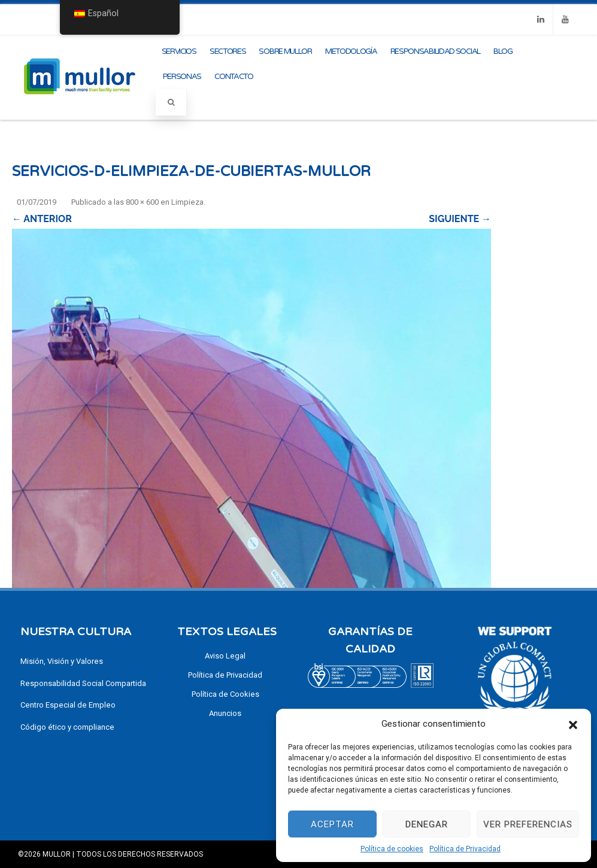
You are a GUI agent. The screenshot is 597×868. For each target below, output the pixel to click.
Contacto (234, 77)
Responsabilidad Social (435, 51)
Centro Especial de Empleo (68, 705)
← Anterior (42, 219)
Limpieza (187, 202)
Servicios (179, 51)
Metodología (351, 51)
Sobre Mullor (285, 51)
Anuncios (225, 713)
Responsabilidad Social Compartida (83, 683)
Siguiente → (460, 219)
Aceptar (332, 824)
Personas (182, 77)
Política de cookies (392, 849)
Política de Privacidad (465, 849)
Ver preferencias (528, 824)
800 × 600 (142, 202)
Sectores (228, 51)
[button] (573, 724)
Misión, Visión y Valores (62, 661)
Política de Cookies (225, 694)
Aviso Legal (225, 656)
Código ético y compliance (67, 727)
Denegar (427, 824)
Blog (503, 51)
